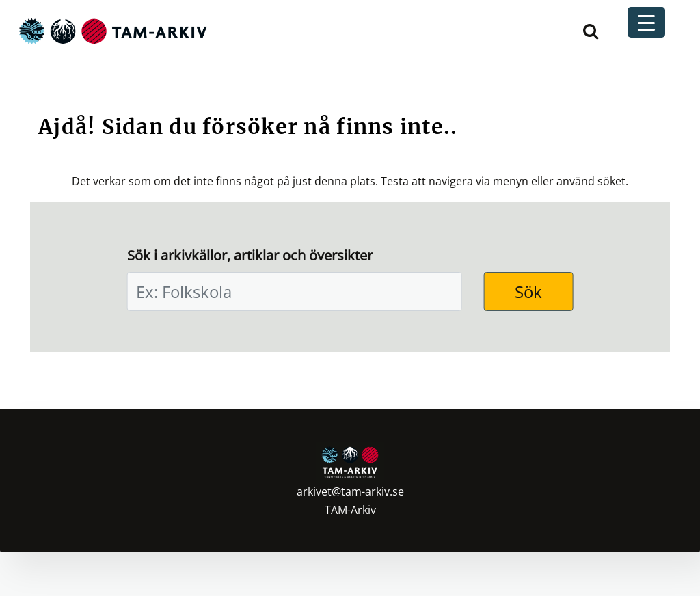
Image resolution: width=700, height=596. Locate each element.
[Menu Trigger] (646, 22)
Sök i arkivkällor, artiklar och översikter (250, 255)
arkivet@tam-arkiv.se (350, 491)
